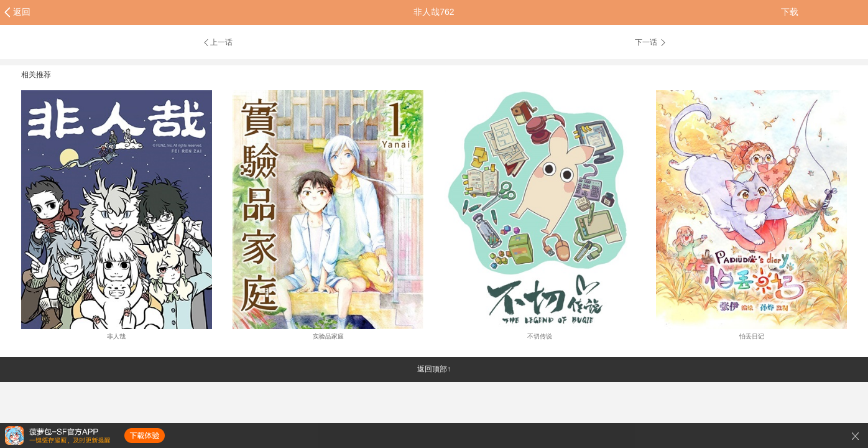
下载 (790, 12)
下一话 (651, 42)
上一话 (217, 42)
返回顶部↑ (434, 369)
